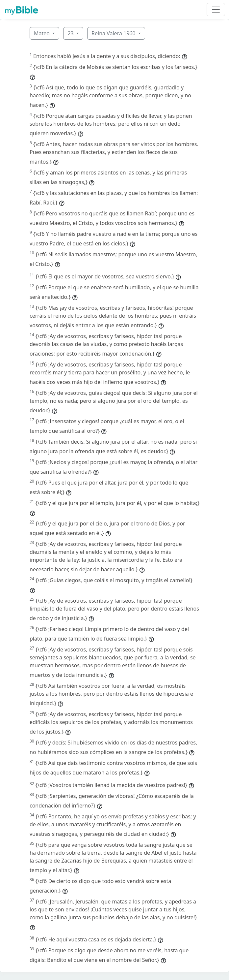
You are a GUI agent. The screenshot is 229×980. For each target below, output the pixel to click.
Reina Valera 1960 (114, 33)
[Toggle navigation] (216, 10)
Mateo (42, 33)
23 (71, 33)
